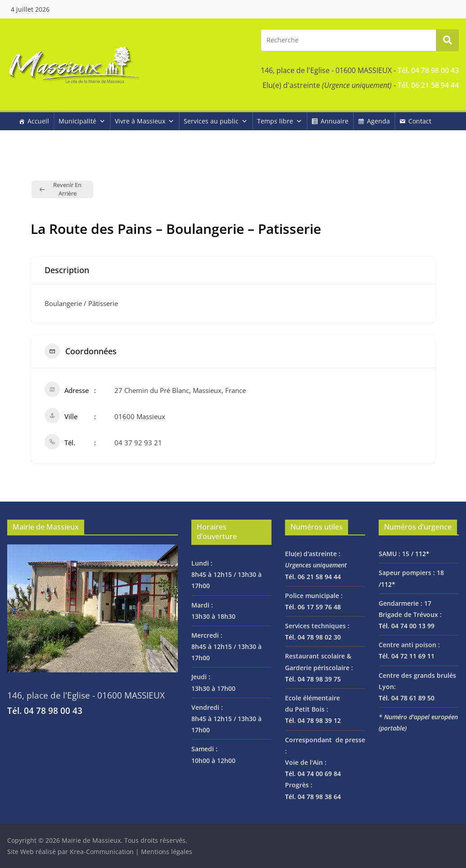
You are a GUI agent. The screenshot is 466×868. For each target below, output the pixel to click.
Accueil (38, 121)
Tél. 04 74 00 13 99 (407, 626)
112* (422, 554)
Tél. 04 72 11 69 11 (407, 656)
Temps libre (280, 121)
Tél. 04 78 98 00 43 (428, 70)
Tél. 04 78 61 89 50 (407, 698)
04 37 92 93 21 (138, 443)
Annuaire (335, 121)
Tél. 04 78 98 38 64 (313, 797)
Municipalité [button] (82, 121)
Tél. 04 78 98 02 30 (313, 637)
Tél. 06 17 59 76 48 (313, 607)
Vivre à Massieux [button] (145, 121)
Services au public (216, 121)
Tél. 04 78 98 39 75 (313, 679)
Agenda (378, 121)
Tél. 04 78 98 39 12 (313, 720)
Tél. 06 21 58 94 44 (428, 85)
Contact (420, 121)
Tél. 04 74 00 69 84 (313, 774)
